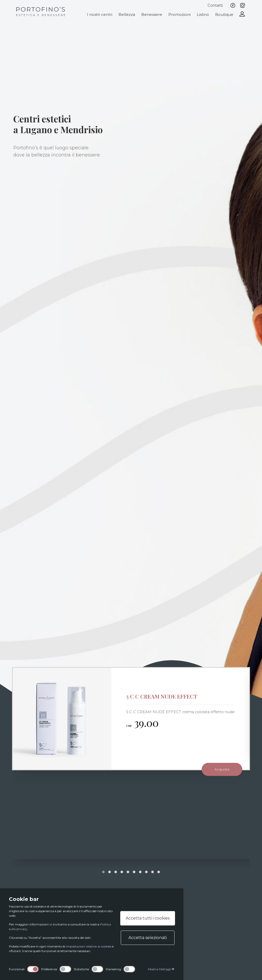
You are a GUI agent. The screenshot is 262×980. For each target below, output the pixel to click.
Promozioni (179, 14)
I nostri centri (100, 14)
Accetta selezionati (148, 938)
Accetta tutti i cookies (148, 918)
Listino (203, 14)
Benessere (152, 14)
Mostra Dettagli (161, 969)
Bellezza (127, 14)
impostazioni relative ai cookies (89, 946)
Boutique (224, 14)
